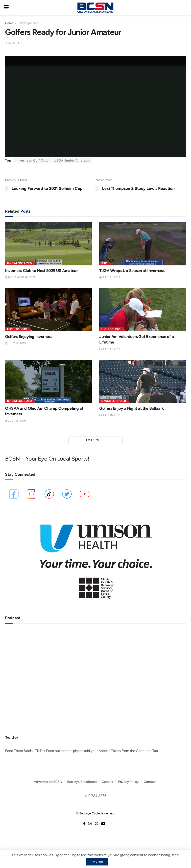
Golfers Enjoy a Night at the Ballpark (132, 408)
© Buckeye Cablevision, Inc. (95, 813)
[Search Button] (185, 8)
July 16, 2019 (15, 421)
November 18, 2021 (20, 277)
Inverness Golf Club (32, 161)
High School (18, 329)
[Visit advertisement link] (96, 558)
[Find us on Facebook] (84, 824)
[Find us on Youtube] (103, 824)
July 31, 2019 (110, 277)
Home (9, 23)
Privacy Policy (128, 782)
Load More (96, 440)
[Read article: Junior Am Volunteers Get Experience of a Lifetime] (143, 310)
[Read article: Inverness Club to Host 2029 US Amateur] (48, 244)
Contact (150, 782)
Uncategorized (28, 23)
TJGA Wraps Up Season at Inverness (132, 271)
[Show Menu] (6, 8)
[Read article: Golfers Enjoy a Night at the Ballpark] (143, 381)
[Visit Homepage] (95, 8)
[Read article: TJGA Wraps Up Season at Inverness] (143, 244)
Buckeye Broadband (82, 782)
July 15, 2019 (14, 43)
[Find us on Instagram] (90, 824)
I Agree (97, 862)
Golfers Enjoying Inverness (29, 337)
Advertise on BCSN (48, 782)
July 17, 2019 (15, 343)
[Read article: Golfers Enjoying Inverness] (48, 310)
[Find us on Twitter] (97, 824)
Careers (107, 782)
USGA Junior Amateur (72, 161)
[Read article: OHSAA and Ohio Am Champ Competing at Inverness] (48, 381)
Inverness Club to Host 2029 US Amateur (41, 271)
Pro (104, 263)
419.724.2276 (96, 796)
